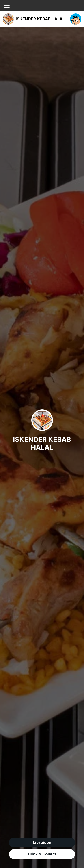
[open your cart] (76, 19)
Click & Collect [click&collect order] (42, 854)
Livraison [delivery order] (42, 842)
